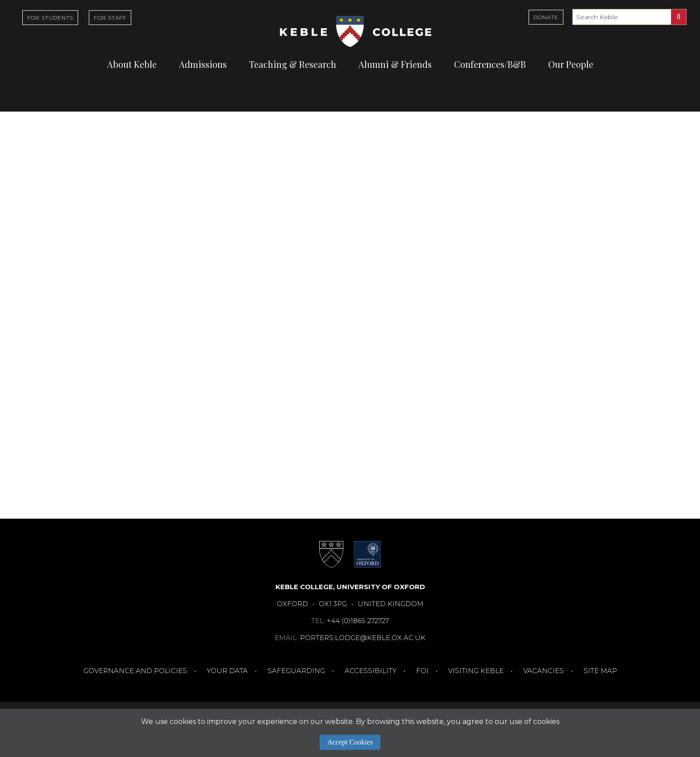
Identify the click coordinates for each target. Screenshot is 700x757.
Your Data (227, 671)
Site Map (600, 671)
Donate (546, 17)
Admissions (203, 64)
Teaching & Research (293, 64)
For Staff (110, 18)
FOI (422, 671)
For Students (50, 18)
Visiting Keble (476, 671)
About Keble (132, 64)
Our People (571, 64)
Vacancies (544, 671)
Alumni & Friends (395, 64)
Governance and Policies (135, 671)
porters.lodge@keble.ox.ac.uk (363, 638)
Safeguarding (296, 671)
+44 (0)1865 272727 (358, 621)
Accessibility (371, 671)
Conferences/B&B (490, 64)
